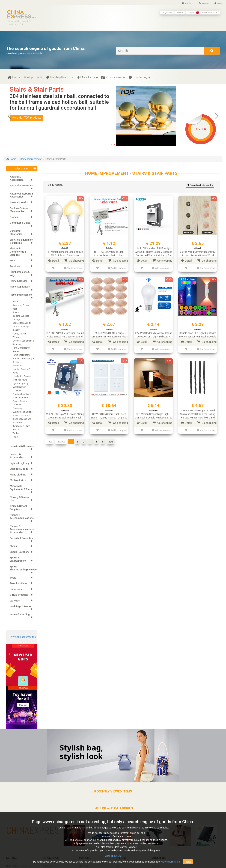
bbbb (15, 309)
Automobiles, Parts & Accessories (22, 195)
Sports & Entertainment (18, 559)
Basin (15, 302)
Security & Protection (22, 538)
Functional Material (22, 355)
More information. (171, 862)
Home (14, 77)
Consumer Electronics (16, 232)
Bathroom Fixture (21, 305)
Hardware (17, 366)
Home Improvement (31, 159)
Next (111, 442)
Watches (15, 601)
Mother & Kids (18, 480)
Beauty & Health (19, 202)
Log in (218, 3)
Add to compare (73, 268)
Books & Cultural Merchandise (19, 210)
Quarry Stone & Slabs (23, 412)
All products (33, 77)
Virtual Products (19, 595)
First (50, 442)
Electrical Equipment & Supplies (22, 241)
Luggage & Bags (19, 469)
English (167, 13)
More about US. (113, 856)
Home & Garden (19, 281)
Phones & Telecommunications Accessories (22, 529)
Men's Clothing (18, 475)
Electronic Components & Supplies (18, 252)
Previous (61, 442)
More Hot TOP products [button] (26, 123)
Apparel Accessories (21, 185)
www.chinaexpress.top (23, 637)
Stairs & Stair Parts (21, 415)
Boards (16, 312)
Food (13, 261)
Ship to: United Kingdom (203, 13)
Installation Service (22, 376)
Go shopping (74, 261)
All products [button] (22, 169)
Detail (54, 261)
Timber (16, 433)
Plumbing (17, 408)
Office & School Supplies (18, 508)
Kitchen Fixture (20, 380)
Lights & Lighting (20, 384)
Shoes (13, 546)
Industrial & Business (22, 446)
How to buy (140, 77)
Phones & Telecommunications (22, 517)
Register (204, 3)
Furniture (15, 266)
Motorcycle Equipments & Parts (21, 488)
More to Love (87, 77)
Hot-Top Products (60, 77)
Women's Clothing (20, 614)
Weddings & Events (21, 606)
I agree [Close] (188, 862)
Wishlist (188, 3)
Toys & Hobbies (19, 583)
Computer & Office (20, 223)
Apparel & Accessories (17, 178)
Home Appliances (20, 287)
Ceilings (16, 319)
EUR (180, 13)
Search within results (200, 185)
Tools (15, 437)
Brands (14, 217)
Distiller (16, 330)
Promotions (113, 77)
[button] (217, 116)
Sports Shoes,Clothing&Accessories (26, 568)
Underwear (16, 589)
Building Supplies (21, 316)
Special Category (19, 552)
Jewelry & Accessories (17, 456)
